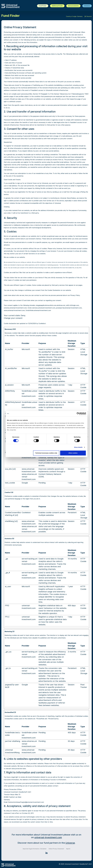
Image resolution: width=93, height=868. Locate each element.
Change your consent (13, 318)
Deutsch (88, 17)
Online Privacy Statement (56, 849)
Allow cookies (73, 453)
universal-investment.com (48, 837)
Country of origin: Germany (74, 16)
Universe (87, 6)
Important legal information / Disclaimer (35, 849)
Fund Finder (43, 6)
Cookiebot (42, 323)
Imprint (68, 849)
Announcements (73, 6)
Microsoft (26, 349)
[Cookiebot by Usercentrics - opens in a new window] (78, 414)
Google (25, 483)
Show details (78, 447)
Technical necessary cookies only (46, 453)
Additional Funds (57, 6)
